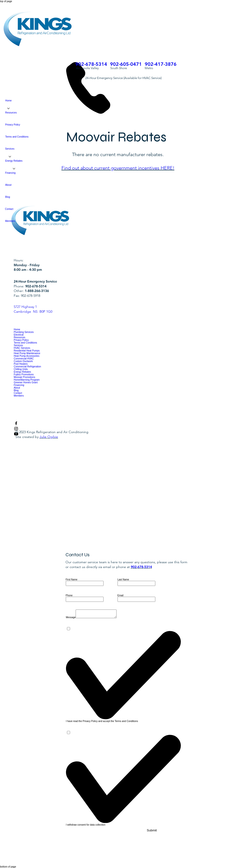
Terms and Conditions (25, 343)
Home (17, 329)
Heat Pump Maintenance (27, 353)
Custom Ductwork (23, 361)
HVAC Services (22, 348)
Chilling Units (21, 369)
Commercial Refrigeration (27, 367)
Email (121, 595)
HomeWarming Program (27, 380)
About (17, 388)
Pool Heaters (21, 364)
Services (18, 345)
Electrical (19, 335)
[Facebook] (16, 425)
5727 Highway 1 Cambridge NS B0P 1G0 (33, 309)
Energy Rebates (22, 372)
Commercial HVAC (24, 359)
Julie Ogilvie (49, 437)
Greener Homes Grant (26, 382)
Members (19, 396)
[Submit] (152, 830)
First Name (72, 580)
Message (71, 617)
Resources (20, 337)
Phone (69, 595)
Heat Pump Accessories (26, 356)
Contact (18, 393)
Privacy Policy (21, 340)
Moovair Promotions (24, 377)
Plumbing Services (24, 332)
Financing (19, 385)
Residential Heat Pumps (27, 351)
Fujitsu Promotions (24, 374)
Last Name (123, 580)
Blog (16, 390)
